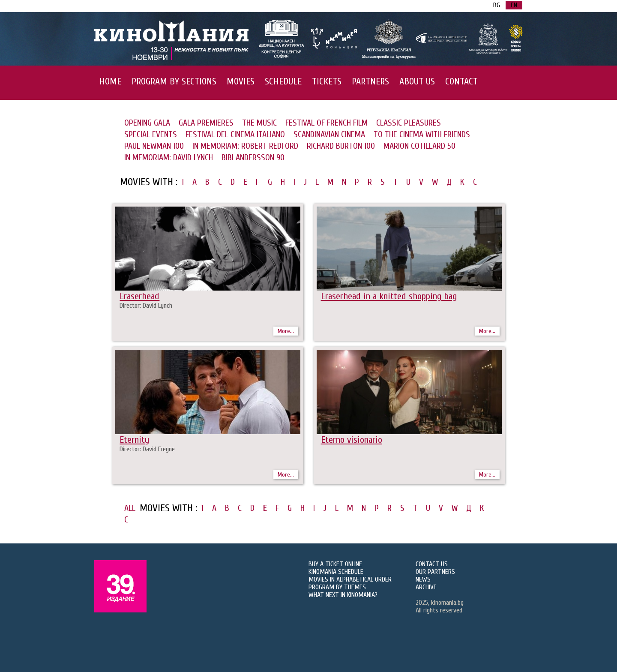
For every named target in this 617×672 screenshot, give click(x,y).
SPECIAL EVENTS (151, 134)
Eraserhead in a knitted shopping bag (389, 296)
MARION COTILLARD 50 (419, 146)
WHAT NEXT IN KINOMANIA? (343, 595)
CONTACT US (432, 564)
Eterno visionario (352, 440)
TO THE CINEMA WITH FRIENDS (422, 134)
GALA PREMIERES (206, 123)
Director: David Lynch (146, 306)
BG (497, 5)
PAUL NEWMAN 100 (154, 146)
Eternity (134, 440)
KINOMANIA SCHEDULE (336, 572)
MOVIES (241, 81)
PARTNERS (370, 81)
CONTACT (461, 81)
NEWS (423, 579)
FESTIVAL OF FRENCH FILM (326, 123)
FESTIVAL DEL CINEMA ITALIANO (235, 134)
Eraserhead (139, 296)
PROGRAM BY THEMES (337, 587)
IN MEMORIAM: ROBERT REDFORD (245, 146)
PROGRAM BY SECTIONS (174, 81)
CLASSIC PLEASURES (409, 123)
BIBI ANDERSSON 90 (253, 157)
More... (286, 331)
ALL (130, 508)
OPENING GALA (147, 123)
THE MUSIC (259, 123)
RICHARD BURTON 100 (341, 146)
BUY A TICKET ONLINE (335, 564)
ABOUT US (417, 81)
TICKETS (327, 81)
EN (514, 5)
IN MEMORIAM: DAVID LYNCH (169, 157)
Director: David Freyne (147, 449)
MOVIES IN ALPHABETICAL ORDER (350, 579)
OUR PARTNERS (435, 572)
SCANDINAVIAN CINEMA (329, 134)
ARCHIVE (426, 587)
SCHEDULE (283, 81)
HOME (110, 81)
